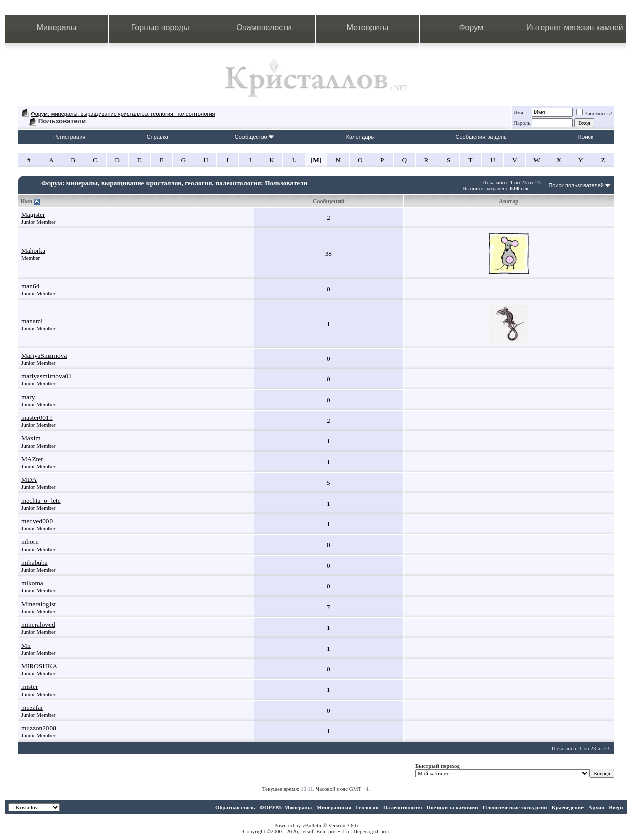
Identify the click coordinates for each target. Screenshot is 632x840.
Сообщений (329, 201)
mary (28, 397)
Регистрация (69, 137)
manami (32, 321)
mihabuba (35, 562)
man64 (30, 286)
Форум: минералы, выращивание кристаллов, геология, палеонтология (123, 114)
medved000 (37, 521)
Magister (33, 214)
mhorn (30, 542)
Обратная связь (235, 807)
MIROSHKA (39, 666)
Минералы (57, 28)
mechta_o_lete (41, 500)
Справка (157, 137)
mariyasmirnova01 (46, 376)
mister (30, 687)
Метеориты (368, 28)
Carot (383, 831)
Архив (596, 807)
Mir (26, 645)
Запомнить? (594, 113)
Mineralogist (38, 604)
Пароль (522, 123)
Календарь (360, 137)
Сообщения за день (481, 137)
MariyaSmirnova (44, 355)
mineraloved (38, 625)
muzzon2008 (39, 728)
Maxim (31, 438)
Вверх (616, 807)
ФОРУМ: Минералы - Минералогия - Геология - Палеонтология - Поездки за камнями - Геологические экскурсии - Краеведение (421, 807)
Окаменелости (264, 28)
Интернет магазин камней (575, 28)
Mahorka (33, 250)
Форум (471, 28)
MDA (29, 480)
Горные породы (160, 28)
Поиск (585, 137)
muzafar (32, 707)
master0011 (37, 417)
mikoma (32, 583)
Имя (518, 112)
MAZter (32, 459)
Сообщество (255, 137)
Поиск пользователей (576, 185)
